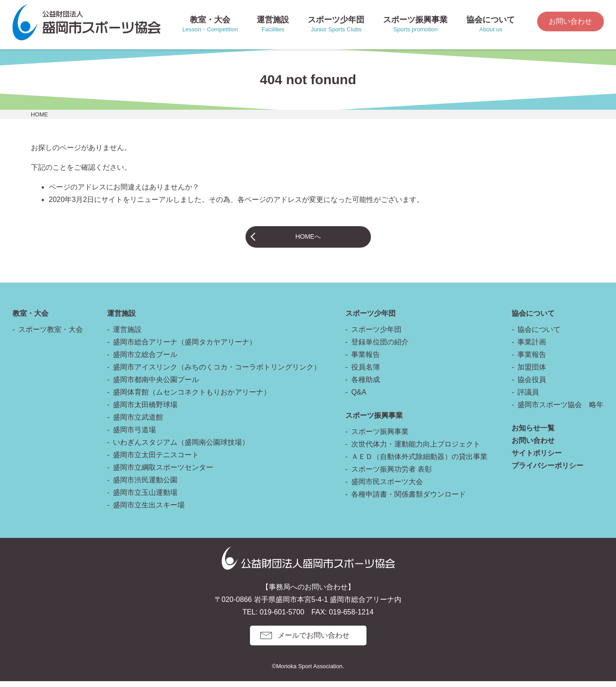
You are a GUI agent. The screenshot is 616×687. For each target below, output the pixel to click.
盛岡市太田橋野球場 (145, 410)
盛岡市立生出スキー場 (149, 511)
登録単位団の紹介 (380, 348)
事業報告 (366, 360)
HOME (39, 114)
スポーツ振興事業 (380, 437)
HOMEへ (308, 239)
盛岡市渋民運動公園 (145, 486)
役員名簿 (366, 373)
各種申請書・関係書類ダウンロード (409, 500)
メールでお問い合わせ (314, 641)
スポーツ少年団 (376, 335)
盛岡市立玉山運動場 (145, 498)
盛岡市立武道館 (138, 423)
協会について (539, 335)
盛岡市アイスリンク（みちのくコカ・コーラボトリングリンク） (217, 373)
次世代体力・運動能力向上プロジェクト (416, 450)
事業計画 (532, 348)
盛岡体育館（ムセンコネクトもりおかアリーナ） (192, 398)
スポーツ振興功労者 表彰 (392, 475)
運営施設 (127, 335)
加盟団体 (532, 373)
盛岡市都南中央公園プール (156, 385)
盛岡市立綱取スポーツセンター (163, 473)
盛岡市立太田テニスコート (156, 461)
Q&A (359, 398)
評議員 (528, 398)
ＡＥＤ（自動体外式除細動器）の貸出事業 (419, 462)
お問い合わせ (570, 21)
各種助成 (366, 385)
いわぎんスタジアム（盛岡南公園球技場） (181, 448)
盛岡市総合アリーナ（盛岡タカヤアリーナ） (185, 348)
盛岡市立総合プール (145, 360)
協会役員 (532, 385)
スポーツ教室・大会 (51, 335)
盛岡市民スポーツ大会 (387, 487)
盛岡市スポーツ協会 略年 (560, 410)
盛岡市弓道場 (134, 436)
